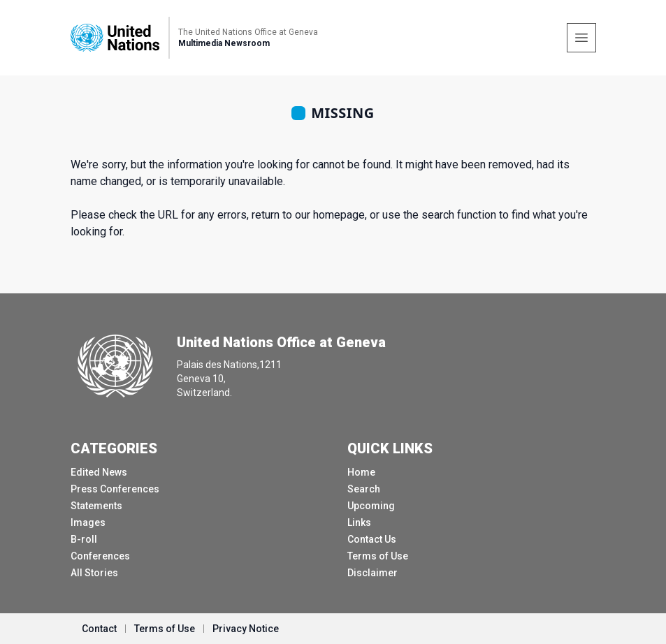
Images (88, 522)
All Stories (94, 573)
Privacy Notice (246, 629)
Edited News (99, 472)
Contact (99, 629)
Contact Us (372, 539)
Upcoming (371, 506)
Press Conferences (115, 489)
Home (361, 472)
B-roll (84, 539)
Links (359, 522)
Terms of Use (378, 556)
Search (364, 489)
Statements (96, 506)
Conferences (100, 556)
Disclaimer (372, 573)
